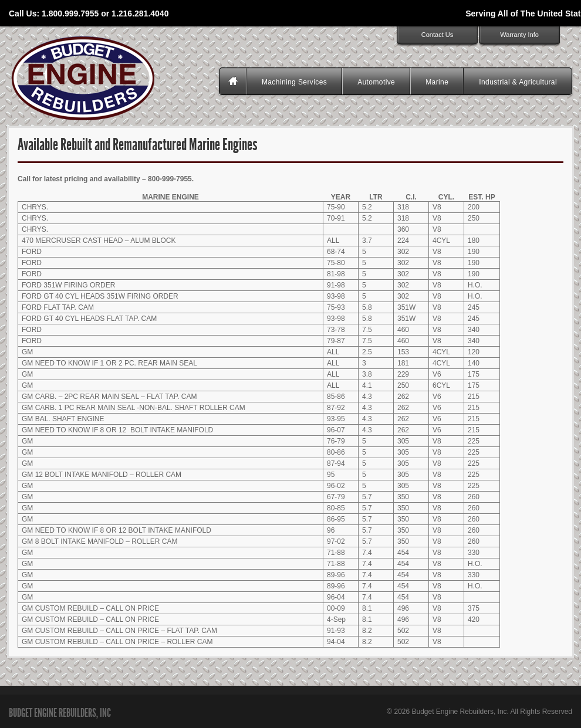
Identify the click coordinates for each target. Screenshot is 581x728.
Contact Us (437, 35)
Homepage (234, 82)
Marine (437, 82)
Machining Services (294, 82)
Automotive (376, 82)
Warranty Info (519, 35)
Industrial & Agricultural (518, 82)
